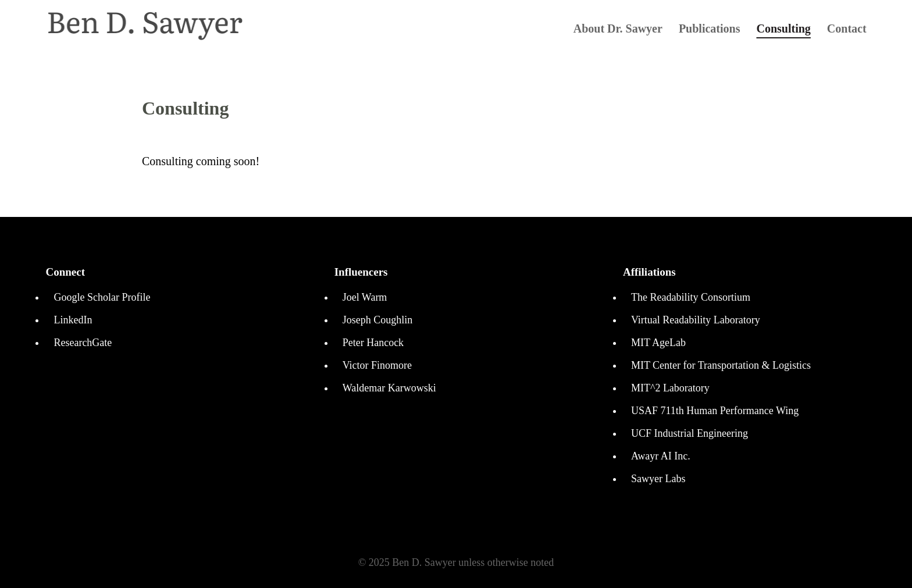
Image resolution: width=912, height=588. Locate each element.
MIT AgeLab (658, 343)
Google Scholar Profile (102, 297)
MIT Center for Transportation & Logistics (721, 365)
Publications (710, 30)
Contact (847, 30)
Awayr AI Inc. (661, 456)
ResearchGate (83, 343)
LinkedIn (73, 320)
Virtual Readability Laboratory (696, 320)
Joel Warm (365, 297)
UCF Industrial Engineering (690, 433)
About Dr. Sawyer (618, 30)
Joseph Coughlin (378, 320)
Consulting (783, 30)
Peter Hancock (373, 343)
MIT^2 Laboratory (670, 388)
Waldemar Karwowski (389, 388)
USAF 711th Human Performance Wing (715, 411)
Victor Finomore (377, 365)
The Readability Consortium (691, 297)
